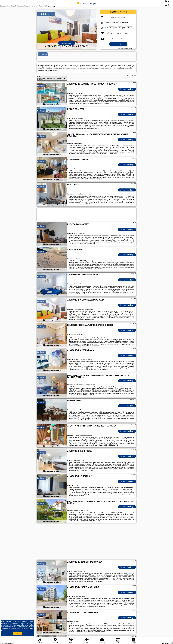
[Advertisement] (86, 542)
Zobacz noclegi (127, 89)
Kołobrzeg (41, 86)
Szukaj (118, 44)
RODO (3, 630)
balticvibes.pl (86, 3)
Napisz (171, 643)
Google (31, 622)
